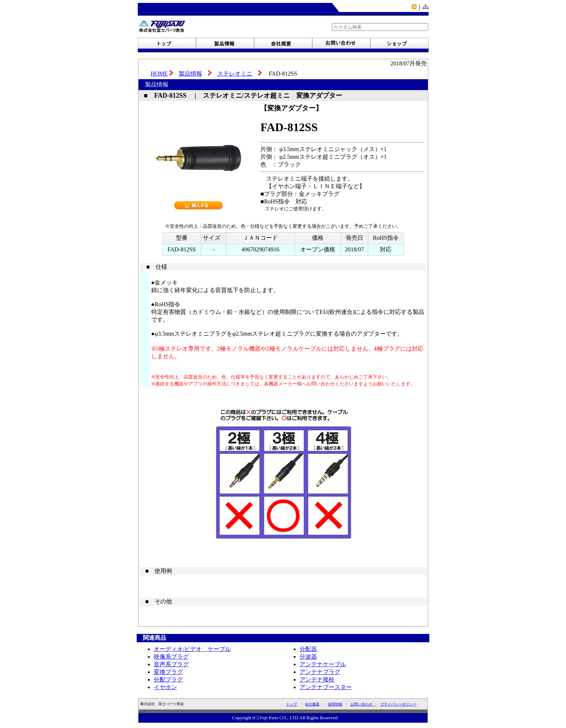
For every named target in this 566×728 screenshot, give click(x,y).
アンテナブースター (326, 687)
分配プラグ (168, 680)
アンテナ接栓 (317, 680)
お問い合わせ (363, 704)
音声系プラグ (171, 664)
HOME (159, 74)
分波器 (308, 657)
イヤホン (165, 687)
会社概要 (312, 704)
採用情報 (335, 704)
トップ (292, 704)
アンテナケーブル (323, 664)
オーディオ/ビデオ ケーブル (192, 649)
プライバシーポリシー (398, 704)
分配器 (308, 649)
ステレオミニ (235, 74)
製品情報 (190, 74)
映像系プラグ (171, 657)
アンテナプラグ (320, 672)
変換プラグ (168, 672)
